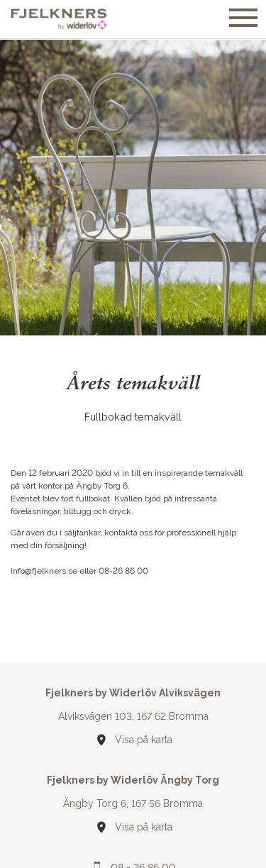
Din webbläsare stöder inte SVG (101, 735)
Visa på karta (144, 735)
